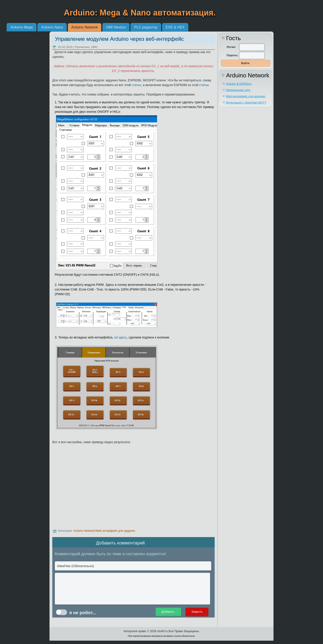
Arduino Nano (98, 27)
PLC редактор (192, 27)
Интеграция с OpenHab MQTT (246, 103)
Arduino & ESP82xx (239, 84)
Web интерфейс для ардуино (116, 531)
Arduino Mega (68, 27)
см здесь (121, 337)
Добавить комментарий (120, 543)
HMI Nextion (162, 27)
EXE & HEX (221, 27)
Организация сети (238, 90)
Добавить (168, 612)
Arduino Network (131, 27)
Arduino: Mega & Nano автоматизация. (140, 13)
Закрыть (197, 612)
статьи (136, 85)
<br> (133, 487)
